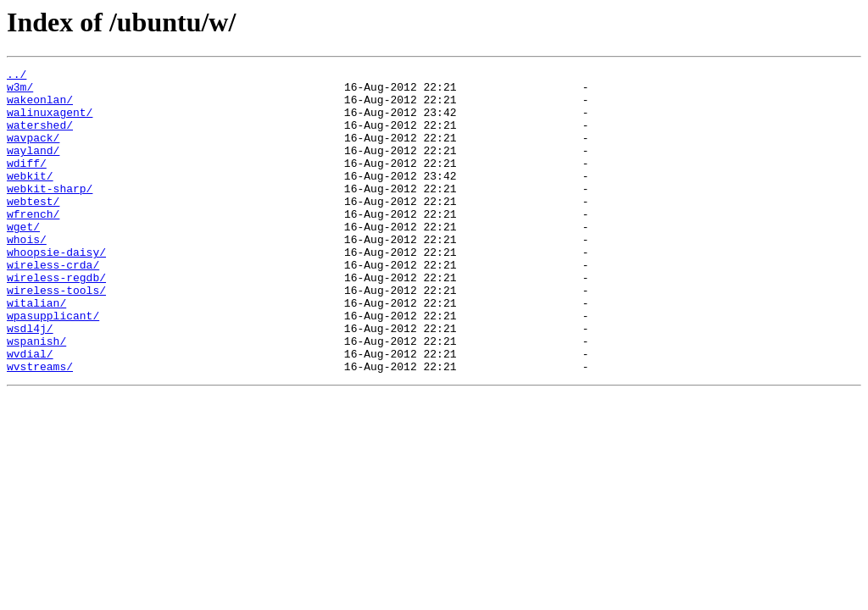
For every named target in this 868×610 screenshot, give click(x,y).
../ (17, 76)
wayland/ (33, 168)
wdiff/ (27, 183)
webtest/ (33, 229)
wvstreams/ (40, 427)
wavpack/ (33, 152)
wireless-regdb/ (56, 320)
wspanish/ (36, 396)
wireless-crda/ (53, 305)
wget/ (23, 259)
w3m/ (20, 91)
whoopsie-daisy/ (56, 290)
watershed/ (40, 137)
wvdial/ (30, 412)
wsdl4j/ (30, 381)
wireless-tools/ (56, 335)
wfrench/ (33, 244)
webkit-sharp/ (50, 213)
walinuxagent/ (50, 122)
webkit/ (30, 198)
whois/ (27, 274)
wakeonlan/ (40, 107)
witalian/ (36, 351)
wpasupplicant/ (53, 366)
